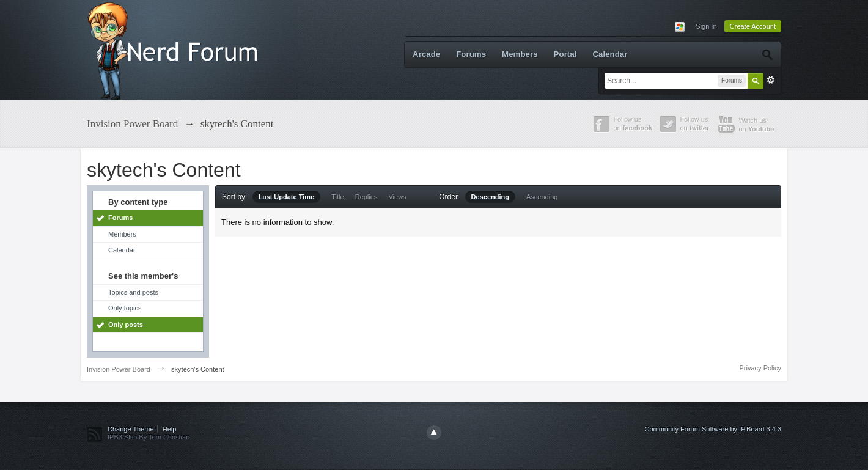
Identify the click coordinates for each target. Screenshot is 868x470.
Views (397, 197)
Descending (490, 197)
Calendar (610, 54)
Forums (471, 54)
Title (337, 197)
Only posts (126, 325)
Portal (565, 54)
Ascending (542, 197)
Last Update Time (287, 197)
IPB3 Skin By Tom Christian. (149, 437)
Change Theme (131, 429)
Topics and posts (133, 292)
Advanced (771, 80)
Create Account (753, 26)
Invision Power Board (119, 369)
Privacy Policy (760, 368)
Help (170, 429)
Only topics (125, 308)
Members (520, 54)
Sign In (706, 26)
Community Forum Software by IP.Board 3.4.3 (713, 429)
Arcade (426, 54)
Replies (366, 197)
